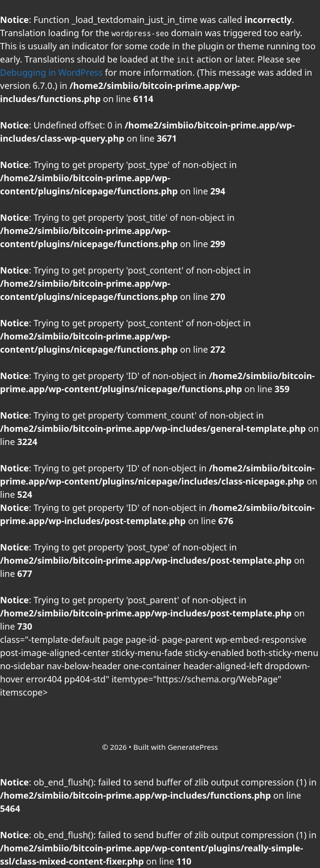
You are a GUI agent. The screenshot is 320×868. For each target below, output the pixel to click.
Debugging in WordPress (51, 72)
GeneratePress (193, 747)
